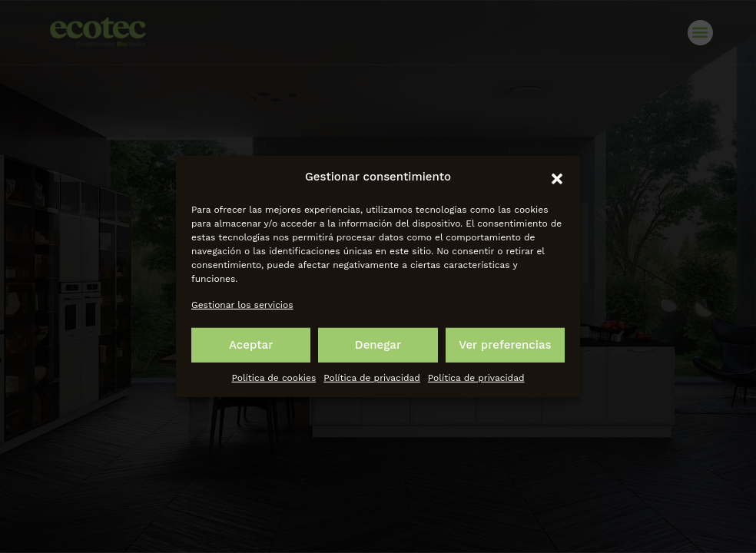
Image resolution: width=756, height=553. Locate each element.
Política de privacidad (372, 378)
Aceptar (251, 345)
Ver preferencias (505, 345)
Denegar (378, 345)
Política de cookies (274, 378)
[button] (557, 177)
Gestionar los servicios (242, 304)
